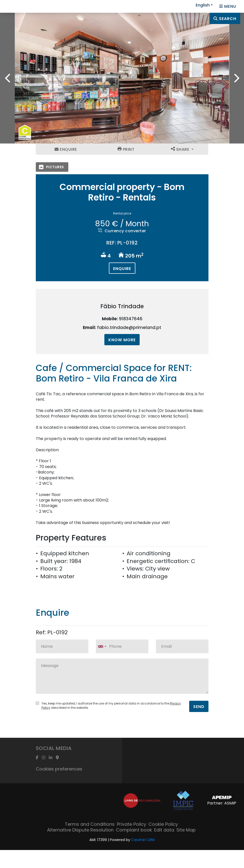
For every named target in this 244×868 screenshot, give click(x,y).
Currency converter (122, 231)
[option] (122, 78)
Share (181, 149)
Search (225, 19)
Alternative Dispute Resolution (80, 830)
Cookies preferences (59, 769)
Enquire (66, 149)
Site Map (186, 830)
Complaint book (134, 830)
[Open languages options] (228, 6)
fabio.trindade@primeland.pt (129, 327)
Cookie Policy (163, 824)
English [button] (203, 5)
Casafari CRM (143, 840)
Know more (122, 340)
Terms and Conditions (90, 824)
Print (126, 149)
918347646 (131, 319)
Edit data (164, 830)
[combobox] (122, 646)
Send (199, 707)
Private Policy (132, 824)
